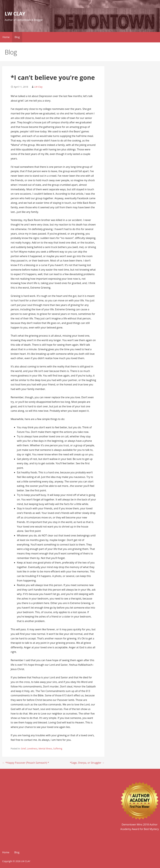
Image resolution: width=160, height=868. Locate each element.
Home (6, 37)
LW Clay (38, 87)
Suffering (58, 749)
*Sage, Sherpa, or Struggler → (87, 763)
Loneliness (32, 749)
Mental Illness (45, 749)
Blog (17, 37)
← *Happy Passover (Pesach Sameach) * (26, 763)
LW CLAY (15, 14)
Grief (23, 749)
